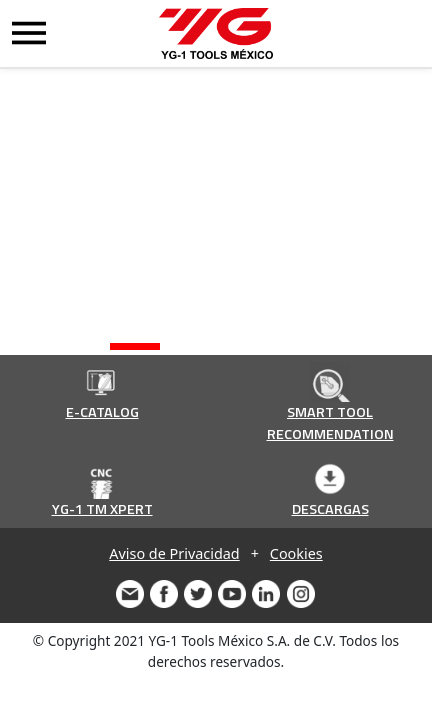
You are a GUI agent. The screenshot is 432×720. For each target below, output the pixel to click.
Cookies (296, 553)
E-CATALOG (102, 412)
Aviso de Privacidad (174, 553)
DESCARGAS (330, 509)
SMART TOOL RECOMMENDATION (330, 423)
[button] (135, 346)
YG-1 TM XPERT (102, 509)
